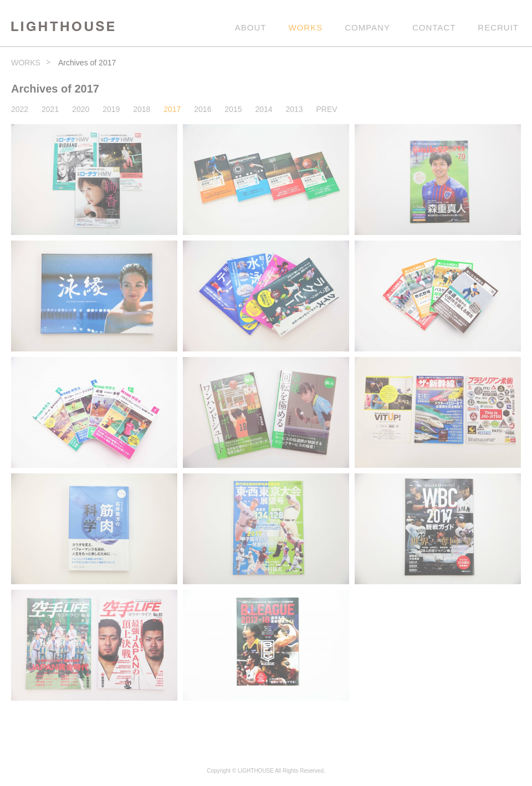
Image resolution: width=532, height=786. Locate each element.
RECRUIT (498, 27)
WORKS (306, 27)
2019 (111, 109)
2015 (233, 109)
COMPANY (367, 27)
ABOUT (251, 27)
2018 (142, 109)
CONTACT (434, 27)
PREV (326, 109)
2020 (81, 109)
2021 (50, 109)
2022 (20, 109)
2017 (172, 109)
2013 (294, 109)
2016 (203, 109)
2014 (264, 109)
